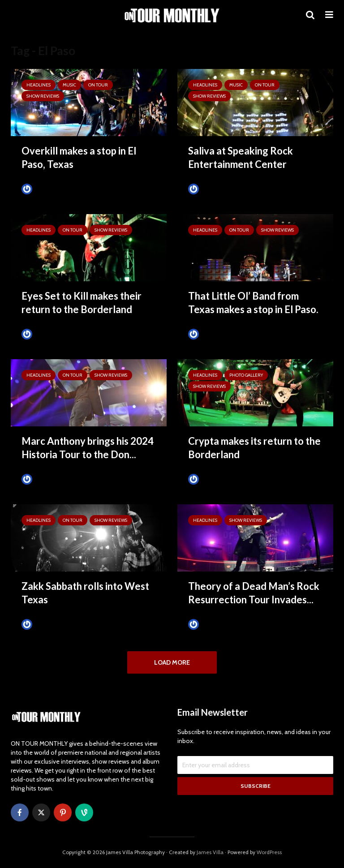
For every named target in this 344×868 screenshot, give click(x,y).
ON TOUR (98, 85)
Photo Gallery (246, 375)
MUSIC (69, 85)
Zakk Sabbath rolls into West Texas (85, 593)
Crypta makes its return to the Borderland (254, 448)
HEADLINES (39, 85)
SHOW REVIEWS (43, 96)
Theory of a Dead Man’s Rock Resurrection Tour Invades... (254, 593)
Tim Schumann (47, 189)
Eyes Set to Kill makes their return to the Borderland (82, 303)
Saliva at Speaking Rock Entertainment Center (241, 157)
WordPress (269, 853)
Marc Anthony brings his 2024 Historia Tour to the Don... (88, 448)
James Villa (210, 853)
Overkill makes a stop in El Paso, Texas (79, 157)
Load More (172, 662)
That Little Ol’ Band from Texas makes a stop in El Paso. (253, 303)
